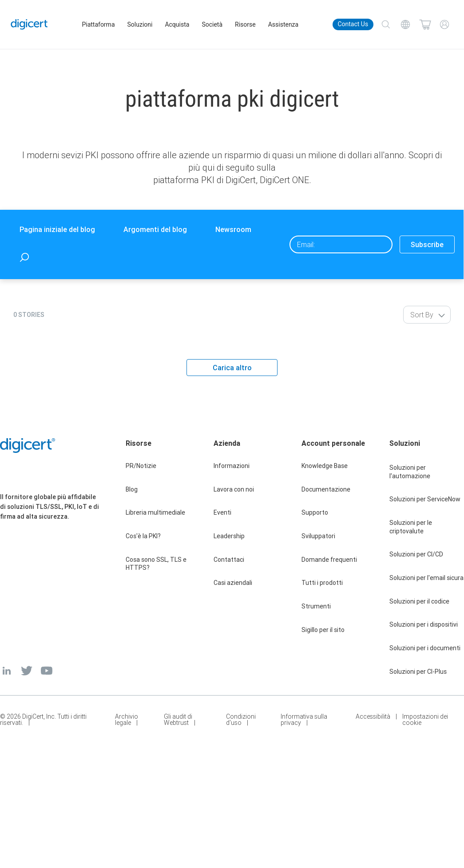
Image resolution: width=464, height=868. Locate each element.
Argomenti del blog (155, 229)
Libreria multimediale (155, 512)
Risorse (246, 24)
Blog (132, 489)
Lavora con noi (234, 489)
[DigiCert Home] (30, 24)
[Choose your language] (405, 24)
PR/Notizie (141, 466)
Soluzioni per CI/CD (416, 554)
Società (212, 24)
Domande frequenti (329, 560)
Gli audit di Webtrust (178, 720)
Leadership (229, 536)
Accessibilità (373, 717)
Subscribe (427, 244)
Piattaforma (99, 24)
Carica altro (232, 368)
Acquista (177, 24)
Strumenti (316, 606)
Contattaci (229, 560)
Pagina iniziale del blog (57, 229)
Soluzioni (140, 24)
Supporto (315, 512)
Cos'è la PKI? (143, 536)
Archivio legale (127, 720)
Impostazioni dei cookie (425, 720)
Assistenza (284, 24)
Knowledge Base (325, 466)
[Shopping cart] (425, 24)
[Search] (386, 24)
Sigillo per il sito (323, 630)
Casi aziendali (233, 583)
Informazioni (232, 466)
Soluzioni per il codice (419, 601)
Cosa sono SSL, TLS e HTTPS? (156, 564)
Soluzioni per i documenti (425, 648)
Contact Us (353, 24)
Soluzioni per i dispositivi (424, 624)
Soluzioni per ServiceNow (425, 499)
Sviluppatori (318, 536)
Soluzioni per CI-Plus (418, 672)
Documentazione (326, 489)
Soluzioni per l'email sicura (426, 578)
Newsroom (233, 229)
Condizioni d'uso (241, 720)
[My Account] (444, 24)
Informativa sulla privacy (304, 720)
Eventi (222, 512)
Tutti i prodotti (322, 583)
